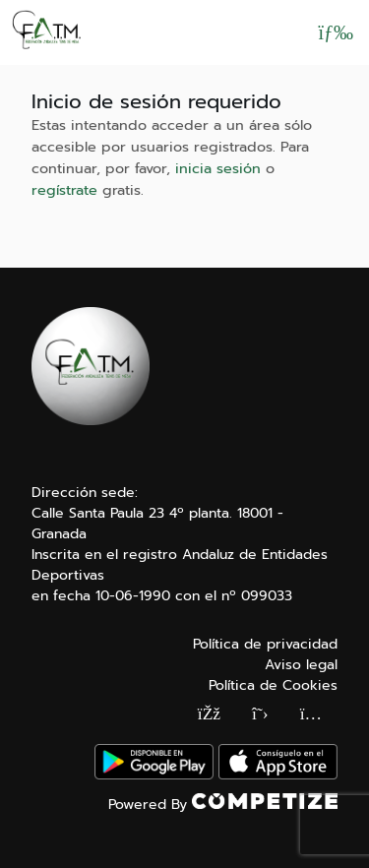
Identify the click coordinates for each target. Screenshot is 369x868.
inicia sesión (218, 168)
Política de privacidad (265, 644)
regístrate (64, 190)
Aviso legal (301, 665)
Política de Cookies (273, 685)
